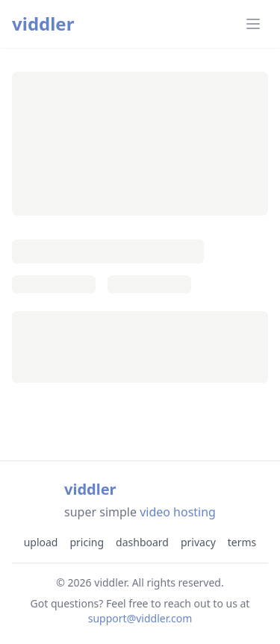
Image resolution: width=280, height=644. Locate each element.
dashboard (142, 542)
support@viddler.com (140, 618)
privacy (198, 542)
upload (41, 542)
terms (242, 542)
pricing (87, 542)
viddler (43, 24)
